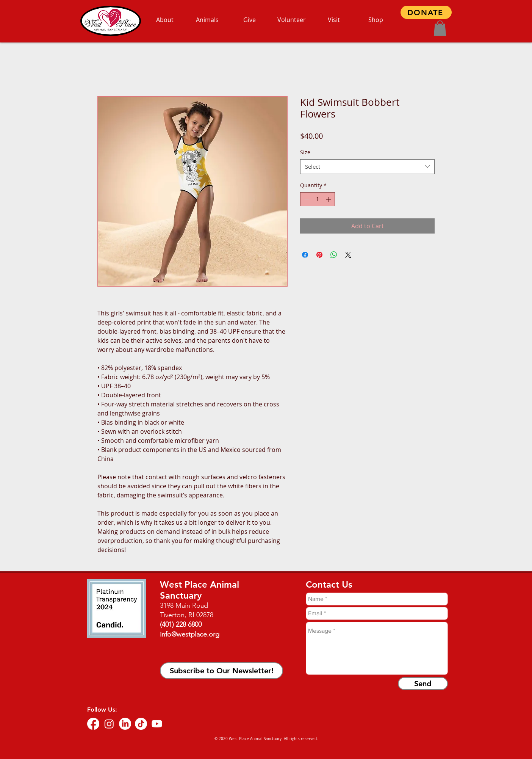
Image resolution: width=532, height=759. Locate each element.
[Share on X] (348, 255)
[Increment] (329, 199)
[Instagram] (109, 724)
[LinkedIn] (125, 724)
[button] (440, 28)
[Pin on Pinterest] (319, 255)
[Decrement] (306, 199)
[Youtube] (157, 724)
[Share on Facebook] (305, 255)
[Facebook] (93, 724)
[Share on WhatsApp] (334, 255)
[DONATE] (426, 12)
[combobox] (367, 167)
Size (305, 152)
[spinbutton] (318, 199)
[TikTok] (141, 724)
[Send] (423, 684)
